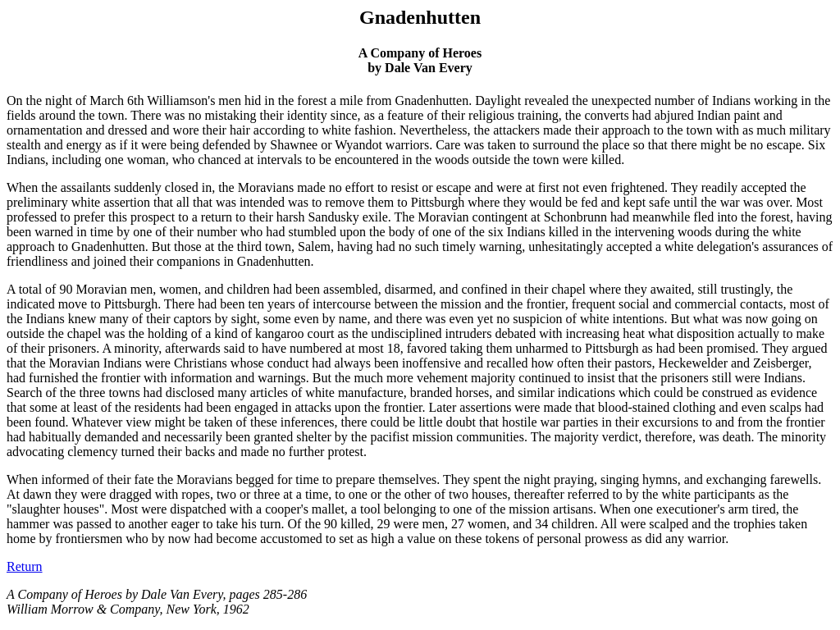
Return (25, 566)
